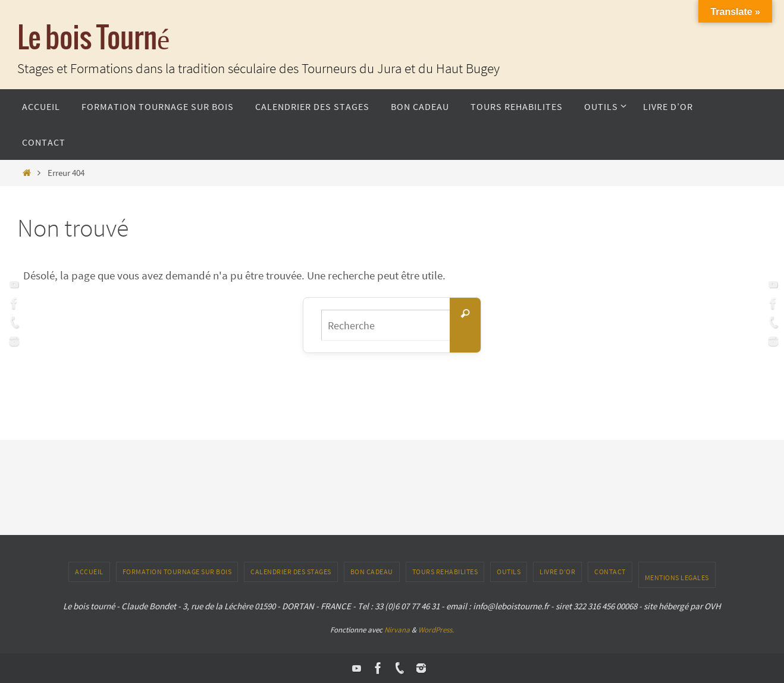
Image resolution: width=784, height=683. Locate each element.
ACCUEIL (89, 572)
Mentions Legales (677, 577)
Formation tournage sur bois (177, 572)
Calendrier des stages (291, 572)
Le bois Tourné (93, 39)
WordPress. (436, 630)
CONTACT (610, 572)
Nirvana (397, 630)
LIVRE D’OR (557, 572)
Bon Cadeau (372, 572)
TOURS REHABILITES (445, 572)
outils (509, 572)
